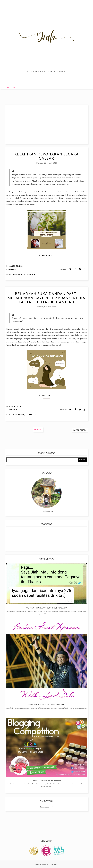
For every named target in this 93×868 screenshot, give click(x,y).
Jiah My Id (54, 864)
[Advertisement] (46, 124)
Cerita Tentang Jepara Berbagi (47, 780)
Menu (11, 87)
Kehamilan (18, 274)
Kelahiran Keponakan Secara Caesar (46, 156)
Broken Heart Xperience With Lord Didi (47, 705)
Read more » (46, 255)
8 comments (13, 269)
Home (39, 429)
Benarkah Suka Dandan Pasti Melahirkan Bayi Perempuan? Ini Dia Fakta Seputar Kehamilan (46, 298)
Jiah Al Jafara (48, 511)
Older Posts (79, 430)
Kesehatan (30, 274)
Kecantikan (19, 415)
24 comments (13, 410)
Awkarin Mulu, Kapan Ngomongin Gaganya (47, 608)
